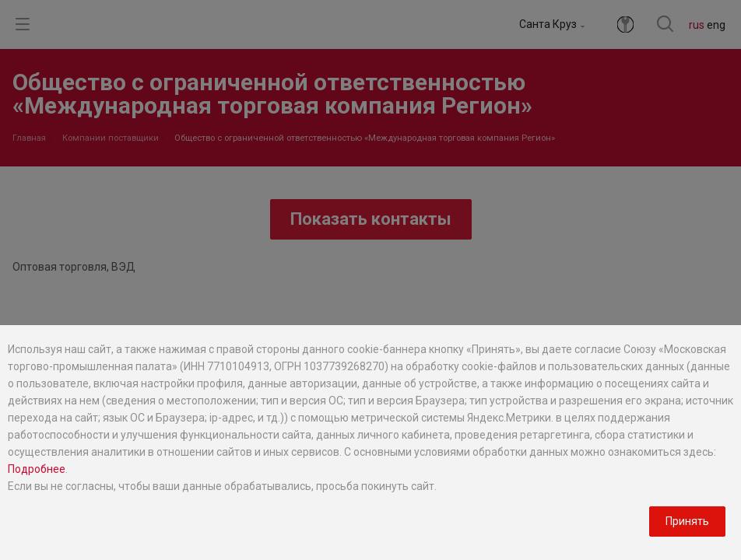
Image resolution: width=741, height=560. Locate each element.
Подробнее (37, 469)
